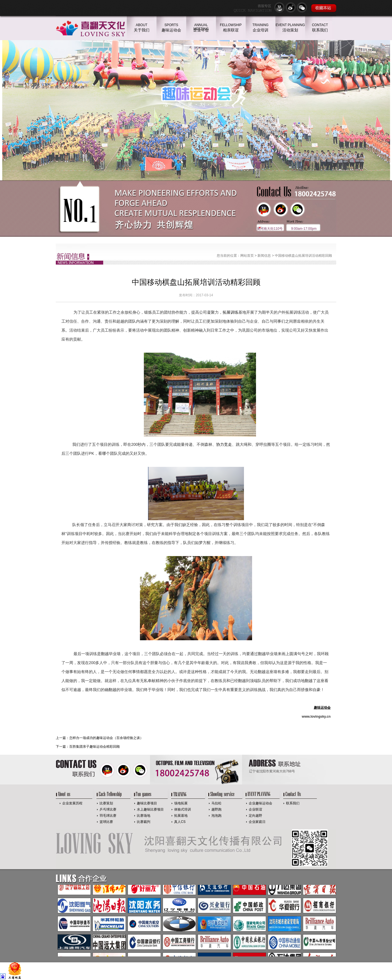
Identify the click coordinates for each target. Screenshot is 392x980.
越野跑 (216, 809)
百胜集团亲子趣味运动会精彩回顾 (94, 747)
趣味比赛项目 (147, 803)
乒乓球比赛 (108, 809)
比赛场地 (144, 816)
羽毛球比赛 (108, 816)
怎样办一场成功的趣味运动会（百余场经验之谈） (106, 738)
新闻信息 (264, 256)
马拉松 (216, 803)
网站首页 (247, 256)
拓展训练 (230, 312)
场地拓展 (181, 803)
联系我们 (293, 803)
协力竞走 (224, 444)
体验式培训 (183, 809)
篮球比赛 (106, 822)
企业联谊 (255, 809)
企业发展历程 (72, 803)
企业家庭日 (257, 822)
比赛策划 (106, 803)
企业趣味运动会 (260, 803)
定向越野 (255, 816)
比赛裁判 (144, 822)
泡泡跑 (216, 816)
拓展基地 (181, 816)
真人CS (180, 822)
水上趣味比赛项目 (150, 809)
